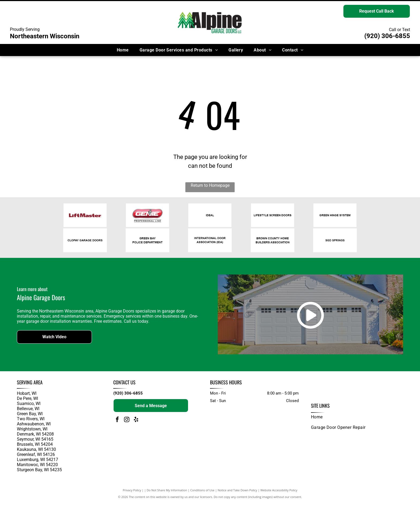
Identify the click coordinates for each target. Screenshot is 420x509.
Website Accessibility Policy (279, 496)
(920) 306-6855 (387, 36)
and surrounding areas (37, 480)
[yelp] (136, 426)
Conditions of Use (202, 496)
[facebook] (117, 426)
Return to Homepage (210, 185)
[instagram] (127, 426)
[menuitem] (123, 50)
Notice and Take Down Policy (238, 496)
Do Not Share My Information (167, 496)
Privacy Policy (132, 496)
